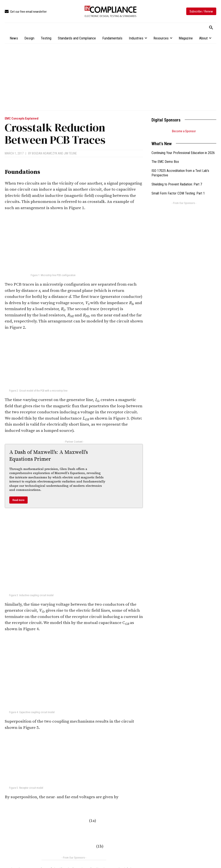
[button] (211, 28)
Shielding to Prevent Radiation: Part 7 (177, 184)
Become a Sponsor (184, 131)
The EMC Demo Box (165, 162)
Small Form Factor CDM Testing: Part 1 (178, 193)
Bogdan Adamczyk (45, 153)
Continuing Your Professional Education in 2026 (183, 153)
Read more (18, 500)
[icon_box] (26, 12)
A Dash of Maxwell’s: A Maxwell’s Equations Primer (49, 456)
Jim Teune (70, 153)
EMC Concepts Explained (22, 119)
